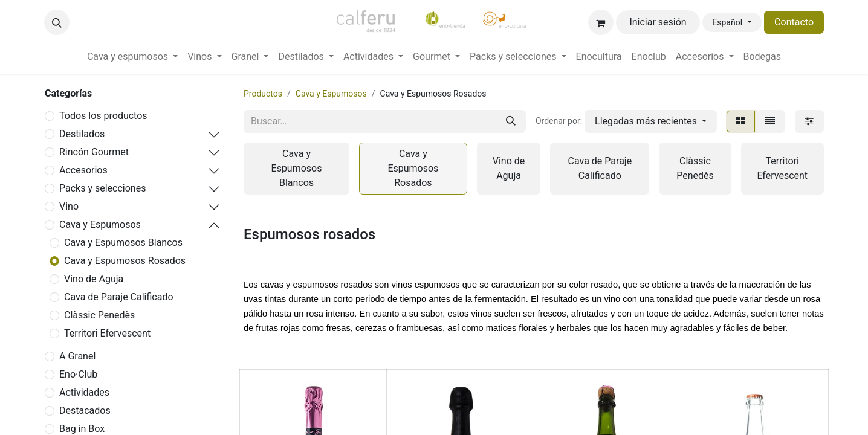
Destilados (82, 134)
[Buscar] (511, 121)
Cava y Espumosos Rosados (125, 261)
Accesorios (83, 170)
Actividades (84, 392)
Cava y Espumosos (100, 224)
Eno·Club (78, 374)
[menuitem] (132, 57)
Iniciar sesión (658, 22)
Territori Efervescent (107, 333)
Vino (69, 206)
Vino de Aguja (94, 279)
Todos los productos (103, 116)
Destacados (85, 411)
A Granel (77, 356)
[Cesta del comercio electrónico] (601, 22)
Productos (263, 94)
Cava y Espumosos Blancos (123, 243)
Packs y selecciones (102, 188)
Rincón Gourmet (94, 152)
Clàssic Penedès (99, 315)
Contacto (794, 22)
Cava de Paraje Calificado (119, 297)
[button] (57, 22)
